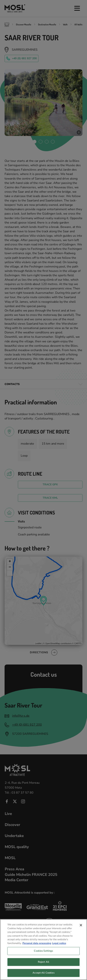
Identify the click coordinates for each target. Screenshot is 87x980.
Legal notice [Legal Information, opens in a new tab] (59, 947)
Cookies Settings (43, 955)
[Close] (81, 930)
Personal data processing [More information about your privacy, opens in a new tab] (37, 947)
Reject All (43, 966)
